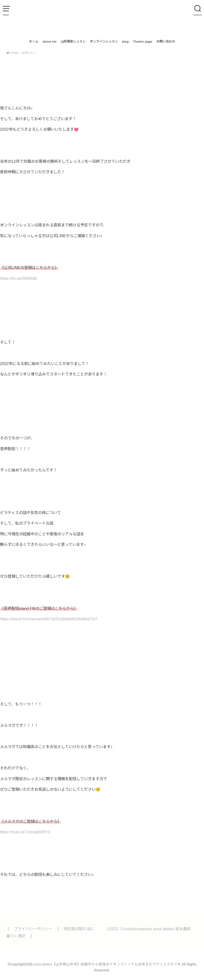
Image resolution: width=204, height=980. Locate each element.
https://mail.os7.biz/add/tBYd (25, 832)
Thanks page (142, 42)
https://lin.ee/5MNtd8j (19, 278)
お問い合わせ (166, 42)
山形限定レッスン (73, 42)
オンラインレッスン (104, 42)
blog (125, 42)
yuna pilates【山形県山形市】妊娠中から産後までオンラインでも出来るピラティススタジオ (102, 18)
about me (50, 42)
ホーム (34, 42)
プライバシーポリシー (33, 929)
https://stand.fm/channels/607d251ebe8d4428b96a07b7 (49, 619)
